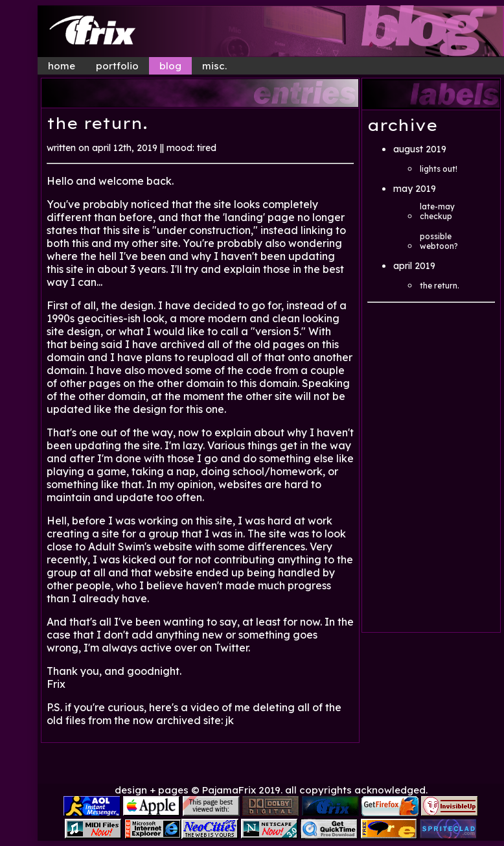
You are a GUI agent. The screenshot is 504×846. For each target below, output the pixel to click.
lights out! (439, 169)
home (62, 66)
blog (170, 66)
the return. (440, 286)
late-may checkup (437, 211)
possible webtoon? (439, 241)
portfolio (117, 66)
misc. (214, 66)
